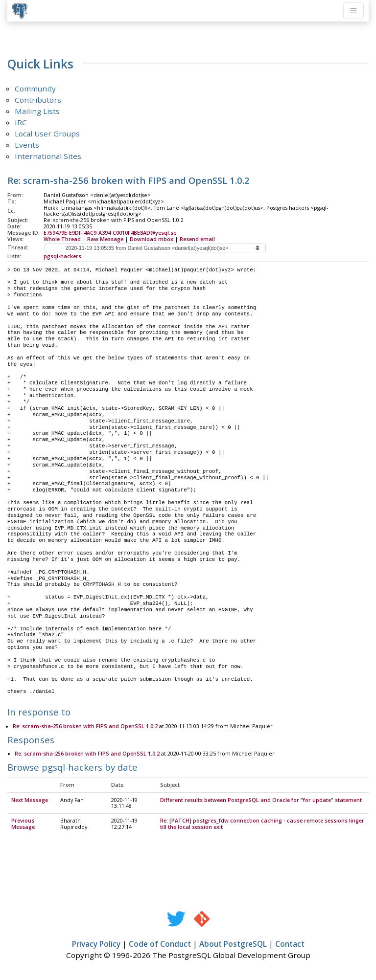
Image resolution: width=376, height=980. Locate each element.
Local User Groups (47, 134)
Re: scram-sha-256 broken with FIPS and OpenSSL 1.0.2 (85, 727)
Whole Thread (62, 239)
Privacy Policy (96, 944)
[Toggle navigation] (353, 11)
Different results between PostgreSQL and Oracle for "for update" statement (261, 801)
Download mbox (152, 239)
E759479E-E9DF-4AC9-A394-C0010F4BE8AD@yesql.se (110, 233)
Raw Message (105, 239)
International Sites (48, 156)
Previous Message (23, 824)
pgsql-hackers (62, 256)
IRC (21, 122)
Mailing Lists (37, 111)
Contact (290, 944)
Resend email (197, 239)
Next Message (30, 801)
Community (35, 89)
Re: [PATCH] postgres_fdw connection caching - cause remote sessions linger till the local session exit (262, 824)
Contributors (38, 100)
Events (27, 145)
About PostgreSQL (233, 944)
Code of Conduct (160, 944)
